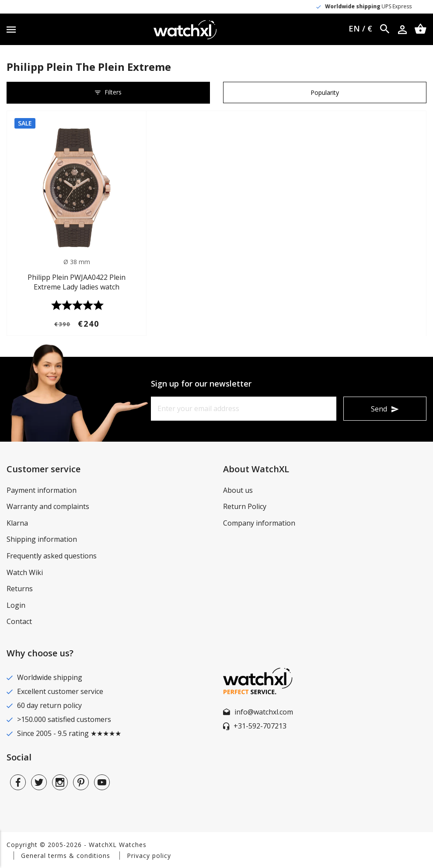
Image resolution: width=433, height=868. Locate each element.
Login (16, 605)
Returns (20, 589)
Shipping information (42, 539)
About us (238, 490)
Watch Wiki (25, 572)
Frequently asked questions (52, 556)
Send (379, 409)
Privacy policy (149, 856)
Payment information (42, 490)
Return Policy (245, 506)
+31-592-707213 (260, 726)
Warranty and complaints (48, 506)
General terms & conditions (66, 856)
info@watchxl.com (264, 712)
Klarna (17, 523)
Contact (19, 621)
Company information (259, 523)
